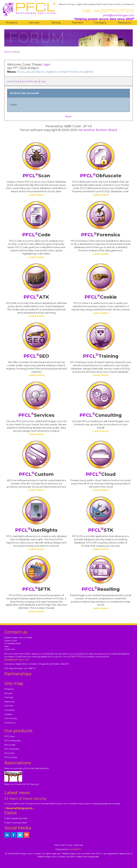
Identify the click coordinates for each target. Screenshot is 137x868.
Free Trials (101, 4)
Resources (125, 23)
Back (68, 116)
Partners (77, 23)
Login (46, 65)
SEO (36, 356)
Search (62, 4)
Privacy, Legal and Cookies (81, 4)
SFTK (36, 589)
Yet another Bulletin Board (98, 130)
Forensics (101, 235)
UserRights (36, 530)
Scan (36, 176)
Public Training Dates (15, 823)
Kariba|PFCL (75, 849)
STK (101, 530)
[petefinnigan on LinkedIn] (7, 835)
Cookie (101, 297)
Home (7, 52)
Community (115, 4)
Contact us (10, 723)
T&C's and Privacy (63, 845)
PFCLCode (10, 745)
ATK (36, 297)
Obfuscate (101, 176)
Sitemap (79, 845)
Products (12, 23)
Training (56, 23)
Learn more (36, 195)
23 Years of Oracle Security (25, 799)
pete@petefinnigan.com (119, 15)
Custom (36, 474)
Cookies (8, 714)
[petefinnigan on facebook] (14, 835)
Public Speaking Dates (16, 818)
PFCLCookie (11, 757)
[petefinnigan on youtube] (26, 835)
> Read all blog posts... (19, 808)
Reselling (101, 589)
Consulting (101, 415)
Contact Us (128, 4)
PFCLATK (9, 753)
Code (36, 235)
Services (34, 23)
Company (100, 23)
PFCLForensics (12, 749)
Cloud (101, 474)
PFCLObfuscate (12, 741)
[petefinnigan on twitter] (20, 835)
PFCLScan (10, 736)
